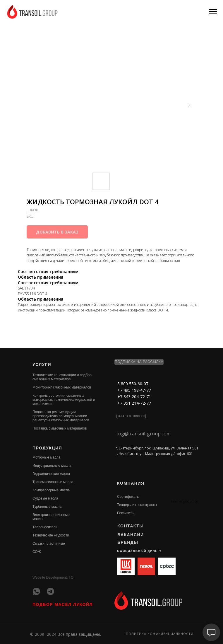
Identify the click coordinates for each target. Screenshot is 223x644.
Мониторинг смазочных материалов (62, 387)
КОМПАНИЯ (131, 483)
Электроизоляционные (51, 515)
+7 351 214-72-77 (134, 403)
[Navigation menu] (213, 12)
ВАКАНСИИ (131, 535)
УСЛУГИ (42, 364)
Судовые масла (45, 498)
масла (38, 519)
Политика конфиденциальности (160, 634)
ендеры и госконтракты (138, 505)
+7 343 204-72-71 (134, 397)
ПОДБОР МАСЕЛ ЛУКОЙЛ (63, 604)
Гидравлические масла (51, 474)
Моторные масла (46, 457)
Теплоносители (45, 527)
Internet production (185, 501)
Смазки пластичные (49, 544)
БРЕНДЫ (128, 542)
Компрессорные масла (51, 490)
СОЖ (37, 552)
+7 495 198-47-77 (134, 390)
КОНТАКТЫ (131, 526)
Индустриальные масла (52, 466)
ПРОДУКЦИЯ (47, 448)
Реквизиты (126, 513)
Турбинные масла (47, 507)
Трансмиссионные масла (53, 482)
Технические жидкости (51, 535)
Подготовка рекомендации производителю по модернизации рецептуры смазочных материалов (61, 416)
